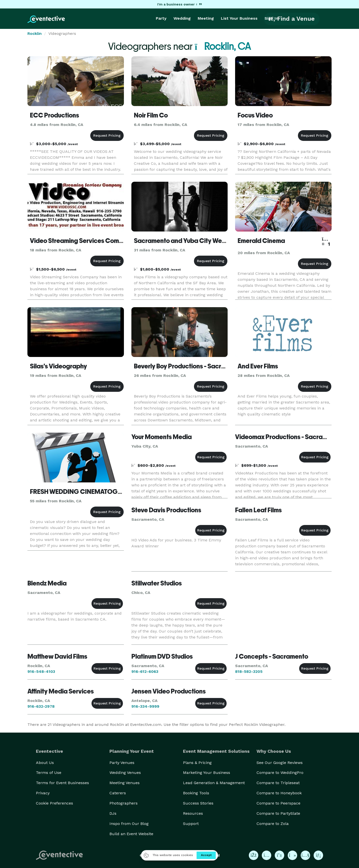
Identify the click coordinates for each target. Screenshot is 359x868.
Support (191, 824)
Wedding (182, 18)
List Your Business (239, 18)
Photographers (124, 803)
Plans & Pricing (197, 763)
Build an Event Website (131, 834)
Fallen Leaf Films (258, 510)
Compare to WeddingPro (280, 773)
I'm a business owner (179, 4)
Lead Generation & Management (214, 783)
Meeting (206, 18)
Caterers (118, 793)
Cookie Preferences (54, 803)
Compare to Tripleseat (278, 783)
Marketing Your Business (207, 773)
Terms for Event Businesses (62, 783)
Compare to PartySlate (278, 813)
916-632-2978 (41, 706)
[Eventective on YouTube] (305, 855)
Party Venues (122, 763)
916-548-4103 (41, 671)
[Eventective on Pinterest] (279, 855)
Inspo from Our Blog (129, 824)
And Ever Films (258, 366)
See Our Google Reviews (280, 763)
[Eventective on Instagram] (267, 855)
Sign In (271, 18)
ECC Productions (54, 115)
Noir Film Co (151, 115)
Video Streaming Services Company (82, 241)
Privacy (43, 793)
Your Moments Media (162, 437)
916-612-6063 (145, 671)
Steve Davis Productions (166, 510)
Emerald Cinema (261, 241)
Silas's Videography (58, 366)
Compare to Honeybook (279, 793)
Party (161, 18)
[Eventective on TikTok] (292, 855)
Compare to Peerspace (278, 803)
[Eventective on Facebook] (254, 855)
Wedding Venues (125, 773)
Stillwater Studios (157, 583)
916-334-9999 (145, 706)
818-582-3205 (249, 671)
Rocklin (35, 33)
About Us (45, 763)
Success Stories (198, 803)
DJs (113, 813)
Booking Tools (196, 793)
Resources (193, 813)
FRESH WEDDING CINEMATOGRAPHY (84, 492)
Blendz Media (47, 583)
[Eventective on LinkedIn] (318, 855)
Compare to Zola (273, 824)
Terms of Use (49, 773)
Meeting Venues (125, 783)
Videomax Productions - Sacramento (288, 437)
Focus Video (255, 115)
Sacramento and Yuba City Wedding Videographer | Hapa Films (225, 241)
